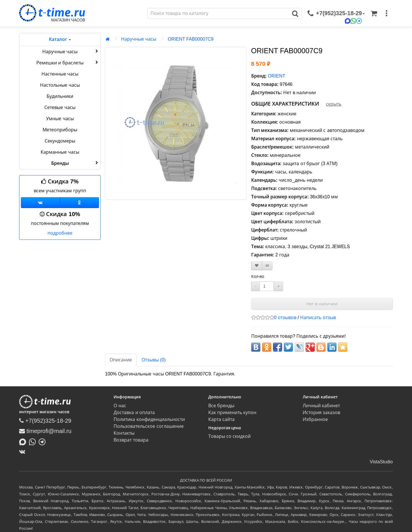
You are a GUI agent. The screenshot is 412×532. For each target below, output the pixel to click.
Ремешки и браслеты (68, 62)
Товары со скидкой (230, 436)
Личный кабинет (321, 406)
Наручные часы (71, 51)
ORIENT (276, 76)
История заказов (321, 413)
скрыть (334, 104)
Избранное (315, 419)
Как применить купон (232, 413)
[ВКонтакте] (24, 452)
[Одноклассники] (80, 203)
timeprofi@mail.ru (45, 431)
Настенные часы (60, 74)
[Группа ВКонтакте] (40, 203)
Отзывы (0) (154, 360)
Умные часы (60, 119)
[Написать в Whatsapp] (34, 441)
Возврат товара (131, 440)
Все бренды (221, 406)
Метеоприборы (60, 130)
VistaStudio (381, 462)
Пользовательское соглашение (148, 426)
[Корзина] (374, 13)
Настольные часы (60, 85)
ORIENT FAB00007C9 (191, 39)
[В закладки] (257, 266)
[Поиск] (218, 13)
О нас (120, 406)
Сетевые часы (60, 107)
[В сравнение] (267, 266)
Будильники (60, 96)
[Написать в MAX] (24, 441)
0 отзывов (285, 318)
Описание (121, 360)
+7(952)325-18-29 (45, 421)
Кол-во (258, 276)
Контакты (124, 433)
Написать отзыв (318, 318)
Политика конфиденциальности (149, 419)
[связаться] (336, 13)
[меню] (387, 13)
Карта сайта (221, 419)
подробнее (60, 233)
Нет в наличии (322, 304)
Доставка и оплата (134, 413)
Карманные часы (60, 152)
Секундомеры (60, 141)
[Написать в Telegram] (43, 441)
